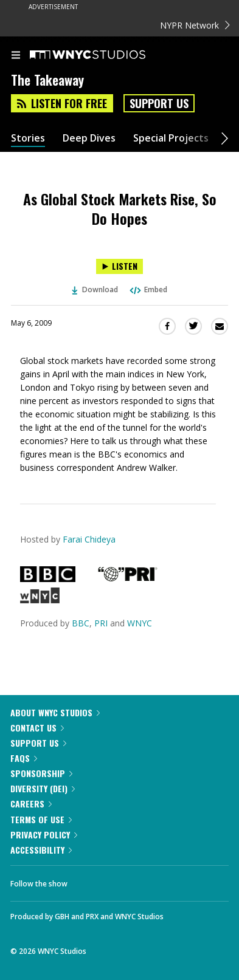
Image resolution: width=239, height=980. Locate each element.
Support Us (159, 103)
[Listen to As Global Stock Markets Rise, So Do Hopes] (120, 266)
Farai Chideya (89, 539)
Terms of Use (41, 819)
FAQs (24, 758)
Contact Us (37, 728)
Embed (148, 290)
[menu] (16, 56)
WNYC (140, 623)
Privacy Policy (44, 834)
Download (95, 290)
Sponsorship (41, 773)
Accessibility (41, 850)
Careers (31, 804)
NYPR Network (195, 25)
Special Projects (171, 138)
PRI (101, 623)
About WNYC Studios (55, 712)
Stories (28, 138)
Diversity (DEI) (43, 788)
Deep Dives (89, 138)
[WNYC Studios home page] (103, 55)
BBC (81, 623)
